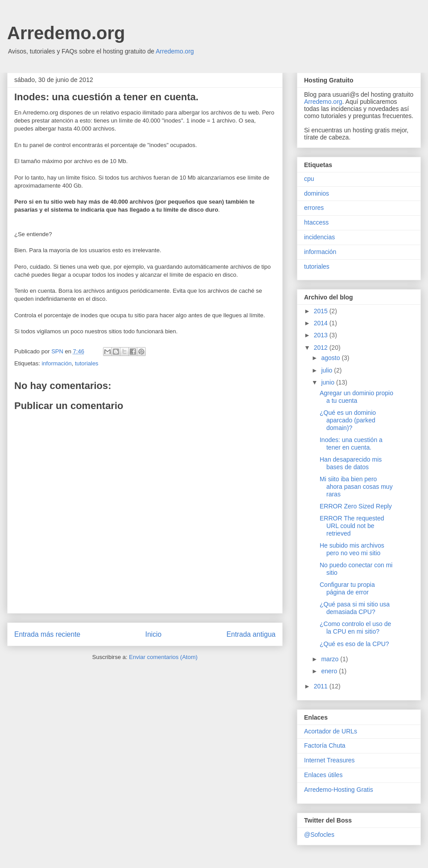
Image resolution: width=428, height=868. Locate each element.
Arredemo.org (66, 33)
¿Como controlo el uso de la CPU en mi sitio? (355, 628)
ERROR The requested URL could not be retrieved (352, 526)
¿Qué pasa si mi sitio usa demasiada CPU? (355, 608)
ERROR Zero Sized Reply (356, 506)
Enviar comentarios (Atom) (163, 657)
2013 (322, 335)
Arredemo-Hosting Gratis (339, 790)
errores (314, 208)
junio (328, 382)
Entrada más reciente (47, 634)
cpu (309, 179)
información (56, 363)
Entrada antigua (251, 634)
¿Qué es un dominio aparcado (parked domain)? (348, 420)
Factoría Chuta (325, 745)
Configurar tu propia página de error (347, 588)
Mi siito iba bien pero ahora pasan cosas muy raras (356, 487)
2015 (322, 311)
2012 (322, 348)
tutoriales (87, 363)
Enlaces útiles (323, 775)
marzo (331, 659)
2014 (322, 323)
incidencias (319, 237)
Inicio (153, 634)
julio (327, 370)
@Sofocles (319, 835)
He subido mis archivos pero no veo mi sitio (352, 549)
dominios (317, 193)
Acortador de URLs (331, 731)
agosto (331, 358)
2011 (322, 686)
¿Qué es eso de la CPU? (354, 644)
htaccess (316, 222)
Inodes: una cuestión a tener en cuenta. (351, 444)
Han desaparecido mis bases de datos (351, 463)
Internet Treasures (329, 760)
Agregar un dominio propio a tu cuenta (356, 397)
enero (330, 671)
